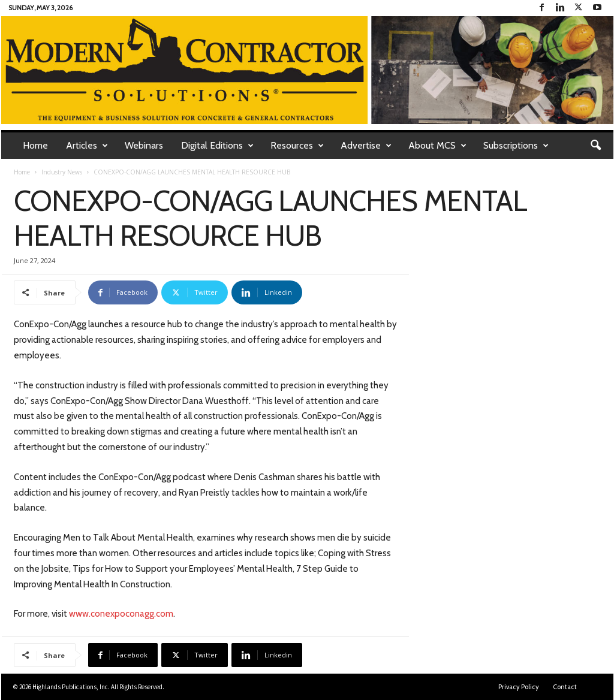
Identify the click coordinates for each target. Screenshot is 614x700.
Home (35, 145)
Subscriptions (516, 146)
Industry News (62, 172)
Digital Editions (217, 146)
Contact (565, 687)
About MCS (437, 146)
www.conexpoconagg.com (121, 614)
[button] (595, 146)
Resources (297, 146)
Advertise (366, 146)
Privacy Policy (519, 687)
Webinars (144, 145)
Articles (87, 146)
